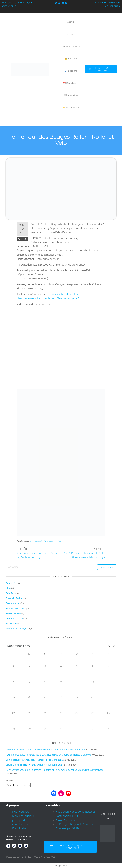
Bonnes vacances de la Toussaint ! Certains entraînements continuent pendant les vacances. (55, 770)
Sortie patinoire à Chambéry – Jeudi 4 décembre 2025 (34, 760)
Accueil (71, 22)
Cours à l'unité (71, 46)
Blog (8, 588)
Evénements (36, 541)
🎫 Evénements (71, 108)
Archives (10, 781)
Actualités (11, 583)
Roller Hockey (13, 613)
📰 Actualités (71, 95)
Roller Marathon (14, 619)
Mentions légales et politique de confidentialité (24, 820)
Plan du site (19, 828)
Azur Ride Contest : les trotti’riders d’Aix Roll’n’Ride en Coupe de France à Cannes (48, 755)
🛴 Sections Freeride (71, 73)
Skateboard (12, 624)
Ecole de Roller (14, 598)
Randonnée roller (52, 541)
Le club (71, 34)
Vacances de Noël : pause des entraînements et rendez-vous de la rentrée (45, 750)
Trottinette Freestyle (16, 629)
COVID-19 (11, 593)
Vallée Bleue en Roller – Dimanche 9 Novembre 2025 (34, 765)
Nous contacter (21, 812)
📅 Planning (71, 83)
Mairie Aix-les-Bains (68, 820)
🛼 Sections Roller (71, 61)
